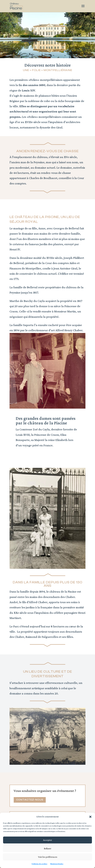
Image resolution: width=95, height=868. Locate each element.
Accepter (47, 840)
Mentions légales (57, 864)
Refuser (47, 849)
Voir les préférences (48, 857)
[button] (90, 817)
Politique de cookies (39, 864)
